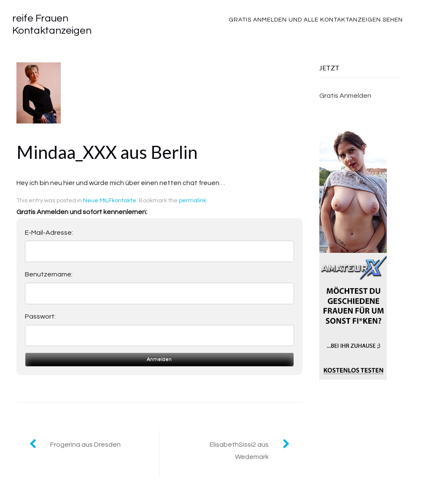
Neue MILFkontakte (110, 201)
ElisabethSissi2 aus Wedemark (239, 451)
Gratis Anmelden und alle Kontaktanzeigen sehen (316, 20)
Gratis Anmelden (345, 96)
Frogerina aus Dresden (85, 445)
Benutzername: (49, 274)
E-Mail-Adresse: (49, 233)
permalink (193, 201)
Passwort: (40, 316)
